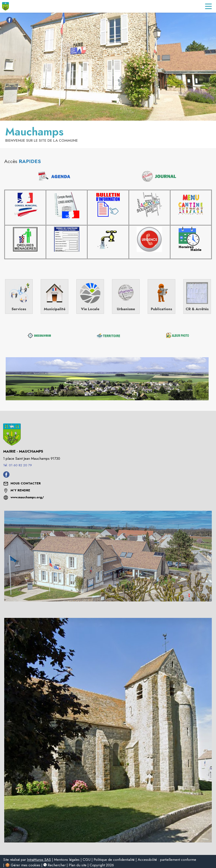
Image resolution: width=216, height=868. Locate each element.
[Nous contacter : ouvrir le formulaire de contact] (26, 484)
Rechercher (55, 865)
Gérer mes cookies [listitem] (26, 865)
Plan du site (78, 865)
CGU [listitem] (87, 860)
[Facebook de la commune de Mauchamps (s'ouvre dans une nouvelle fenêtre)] (8, 21)
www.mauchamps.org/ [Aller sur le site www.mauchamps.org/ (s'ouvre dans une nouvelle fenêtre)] (27, 497)
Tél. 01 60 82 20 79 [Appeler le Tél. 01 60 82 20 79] (18, 465)
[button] (107, 379)
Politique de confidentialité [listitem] (114, 860)
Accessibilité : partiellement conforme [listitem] (167, 860)
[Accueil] (5, 6)
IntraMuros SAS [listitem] (39, 860)
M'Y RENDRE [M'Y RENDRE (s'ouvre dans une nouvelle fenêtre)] (20, 490)
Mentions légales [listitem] (67, 860)
